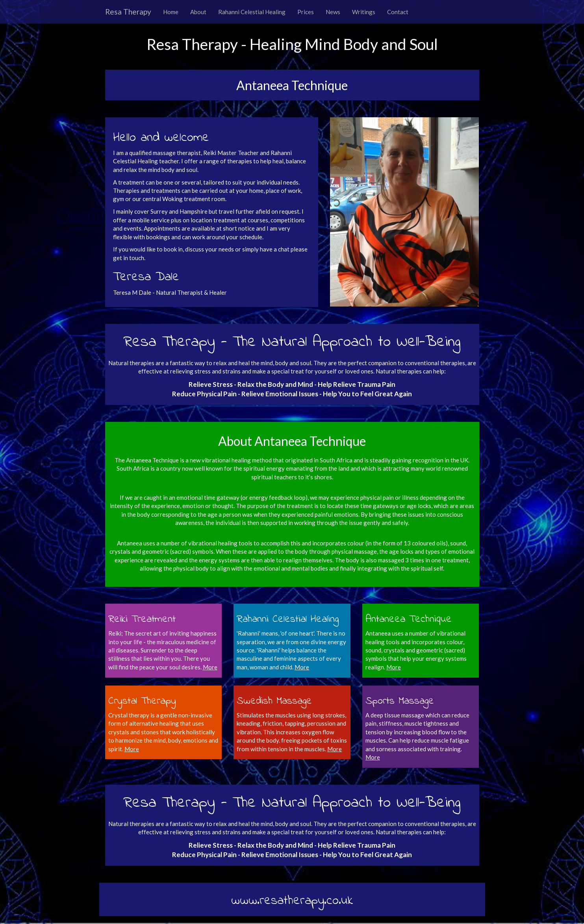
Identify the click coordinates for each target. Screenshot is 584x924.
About (198, 12)
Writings (364, 12)
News (333, 12)
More (302, 667)
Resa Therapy (128, 12)
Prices (306, 12)
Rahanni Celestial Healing (252, 12)
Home (171, 12)
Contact (398, 12)
